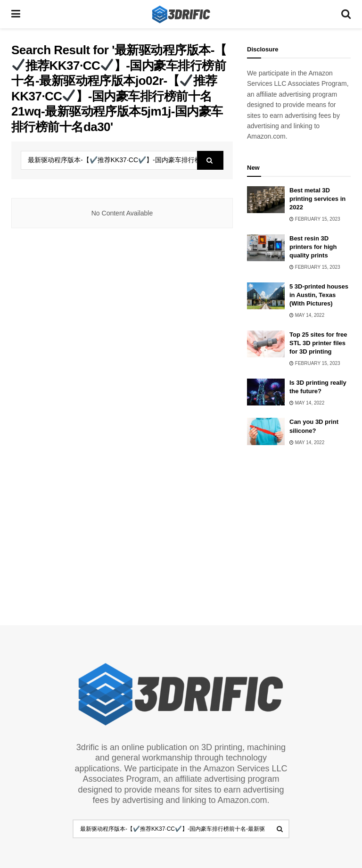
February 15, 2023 (315, 219)
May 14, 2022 (307, 315)
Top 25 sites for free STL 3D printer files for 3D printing (318, 343)
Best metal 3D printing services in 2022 (317, 199)
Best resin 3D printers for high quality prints (313, 247)
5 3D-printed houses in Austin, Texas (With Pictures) (319, 295)
